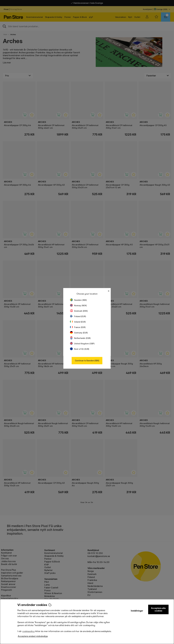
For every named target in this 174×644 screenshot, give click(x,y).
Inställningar (137, 611)
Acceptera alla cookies (158, 609)
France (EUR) (78, 327)
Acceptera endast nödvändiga (33, 636)
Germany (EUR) (79, 333)
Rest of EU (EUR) (80, 349)
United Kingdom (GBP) (82, 344)
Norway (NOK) (78, 305)
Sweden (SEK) (78, 300)
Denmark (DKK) (79, 311)
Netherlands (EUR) (80, 338)
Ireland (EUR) (78, 322)
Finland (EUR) (78, 316)
